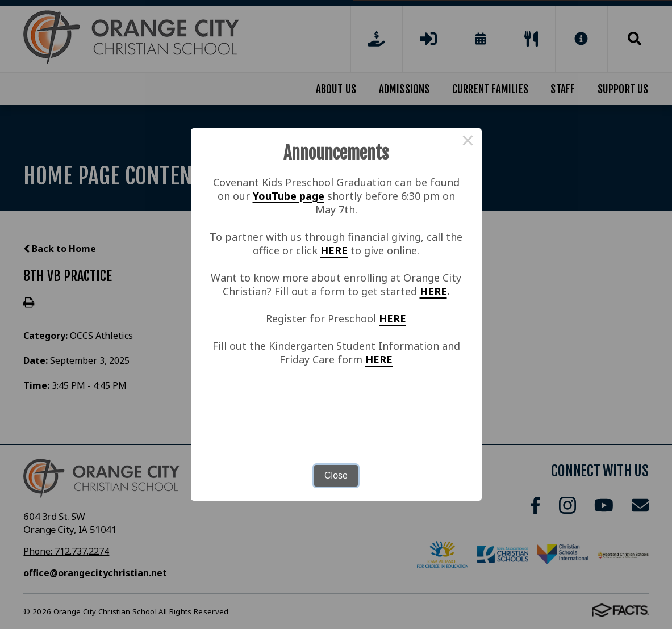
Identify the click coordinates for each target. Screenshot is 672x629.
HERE (334, 250)
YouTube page (289, 196)
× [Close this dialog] (468, 142)
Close (336, 475)
